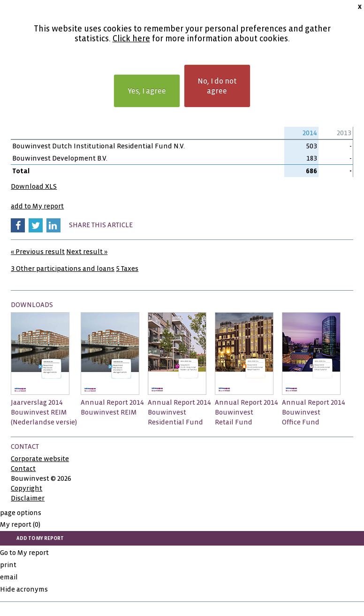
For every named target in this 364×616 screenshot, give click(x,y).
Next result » (87, 252)
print (8, 565)
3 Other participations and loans (63, 269)
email (9, 577)
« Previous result (38, 252)
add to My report (37, 206)
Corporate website (40, 459)
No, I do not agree (217, 86)
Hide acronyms (24, 589)
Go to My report (24, 553)
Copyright (27, 488)
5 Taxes (127, 269)
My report (20, 524)
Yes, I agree (147, 91)
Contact (23, 469)
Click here (131, 39)
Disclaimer (28, 498)
